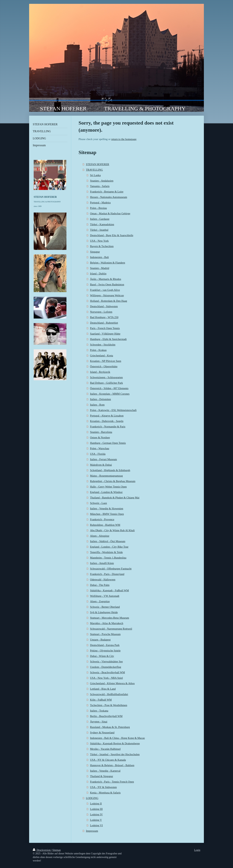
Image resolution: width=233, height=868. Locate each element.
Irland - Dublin (98, 274)
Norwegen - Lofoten (101, 312)
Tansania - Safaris (100, 186)
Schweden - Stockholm (103, 345)
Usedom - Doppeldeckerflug (105, 667)
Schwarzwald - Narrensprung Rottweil (111, 629)
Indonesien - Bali (99, 257)
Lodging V (96, 820)
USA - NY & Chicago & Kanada (108, 760)
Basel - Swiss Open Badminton (107, 284)
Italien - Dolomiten (100, 399)
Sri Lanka (95, 175)
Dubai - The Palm (100, 585)
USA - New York (99, 241)
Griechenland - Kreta (101, 356)
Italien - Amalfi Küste (102, 563)
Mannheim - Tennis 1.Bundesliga (108, 558)
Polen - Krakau (98, 350)
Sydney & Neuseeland (102, 733)
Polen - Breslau (98, 208)
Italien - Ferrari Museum (103, 459)
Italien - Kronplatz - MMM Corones (110, 394)
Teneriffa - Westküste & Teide (106, 552)
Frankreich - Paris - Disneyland (107, 574)
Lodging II (96, 804)
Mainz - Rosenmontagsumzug (106, 476)
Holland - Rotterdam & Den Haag (108, 301)
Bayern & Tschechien (102, 246)
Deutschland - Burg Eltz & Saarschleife (112, 235)
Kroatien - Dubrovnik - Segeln (107, 421)
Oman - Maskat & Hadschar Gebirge (110, 213)
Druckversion (42, 850)
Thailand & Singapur (101, 776)
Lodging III (96, 809)
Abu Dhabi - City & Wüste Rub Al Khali (112, 530)
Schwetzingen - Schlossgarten (106, 377)
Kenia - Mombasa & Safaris (105, 793)
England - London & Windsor (106, 492)
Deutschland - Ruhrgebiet (104, 323)
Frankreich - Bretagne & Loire (107, 192)
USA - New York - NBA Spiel (106, 678)
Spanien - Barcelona (101, 432)
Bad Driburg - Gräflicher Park (106, 383)
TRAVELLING (94, 170)
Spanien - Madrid (99, 268)
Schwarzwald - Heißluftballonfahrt (109, 694)
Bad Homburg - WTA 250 (104, 317)
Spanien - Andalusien (102, 181)
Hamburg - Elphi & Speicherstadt (108, 339)
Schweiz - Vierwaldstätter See (106, 661)
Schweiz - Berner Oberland (105, 607)
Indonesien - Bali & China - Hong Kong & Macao (117, 738)
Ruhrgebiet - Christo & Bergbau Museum (113, 481)
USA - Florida (98, 454)
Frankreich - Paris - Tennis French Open (112, 782)
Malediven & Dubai (101, 465)
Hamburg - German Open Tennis (108, 443)
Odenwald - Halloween (103, 580)
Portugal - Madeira (100, 203)
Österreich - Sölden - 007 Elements (109, 388)
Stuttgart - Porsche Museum (105, 634)
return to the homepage (124, 139)
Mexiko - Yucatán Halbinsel (105, 749)
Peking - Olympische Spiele (105, 651)
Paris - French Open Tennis (105, 328)
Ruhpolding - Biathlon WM (105, 525)
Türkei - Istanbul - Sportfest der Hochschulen (115, 754)
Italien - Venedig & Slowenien (106, 508)
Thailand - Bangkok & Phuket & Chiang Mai (115, 498)
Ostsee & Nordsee (100, 437)
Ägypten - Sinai (99, 722)
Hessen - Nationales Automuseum (108, 197)
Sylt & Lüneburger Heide (104, 612)
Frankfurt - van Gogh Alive (105, 290)
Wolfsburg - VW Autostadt (105, 596)
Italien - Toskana (99, 711)
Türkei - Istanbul (99, 230)
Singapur (95, 252)
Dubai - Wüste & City (102, 656)
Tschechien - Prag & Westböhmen (108, 705)
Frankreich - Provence (102, 519)
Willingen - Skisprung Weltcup (107, 295)
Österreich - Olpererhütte (104, 366)
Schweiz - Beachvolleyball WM (107, 672)
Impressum (92, 831)
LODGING (92, 798)
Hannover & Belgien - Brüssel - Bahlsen (112, 765)
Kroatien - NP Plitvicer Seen (105, 361)
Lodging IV (96, 814)
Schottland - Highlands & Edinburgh (110, 470)
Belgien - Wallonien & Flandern (107, 263)
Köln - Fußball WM (101, 700)
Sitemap (57, 850)
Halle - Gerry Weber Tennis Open (108, 487)
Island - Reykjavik (100, 372)
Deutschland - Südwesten (104, 306)
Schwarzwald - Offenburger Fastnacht (111, 569)
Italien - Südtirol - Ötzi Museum (108, 541)
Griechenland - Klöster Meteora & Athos (112, 683)
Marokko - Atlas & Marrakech (106, 623)
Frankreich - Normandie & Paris (108, 427)
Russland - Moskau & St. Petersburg (110, 727)
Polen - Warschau (99, 448)
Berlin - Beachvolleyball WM (106, 716)
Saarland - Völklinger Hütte (105, 334)
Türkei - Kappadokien (102, 224)
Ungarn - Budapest (100, 640)
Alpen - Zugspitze (100, 601)
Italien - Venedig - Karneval (105, 771)
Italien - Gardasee (100, 219)
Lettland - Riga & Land (103, 689)
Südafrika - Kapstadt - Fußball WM (109, 590)
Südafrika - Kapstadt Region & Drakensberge (115, 743)
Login (197, 850)
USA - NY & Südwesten (103, 787)
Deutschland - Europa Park (105, 645)
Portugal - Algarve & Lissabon (107, 416)
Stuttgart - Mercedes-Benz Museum (109, 618)
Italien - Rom (97, 405)
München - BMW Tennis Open (107, 514)
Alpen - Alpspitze (100, 536)
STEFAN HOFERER (98, 164)
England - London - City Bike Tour (109, 547)
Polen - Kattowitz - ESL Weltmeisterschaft (113, 410)
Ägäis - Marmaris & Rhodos (105, 279)
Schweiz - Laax (98, 503)
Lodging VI (96, 825)
